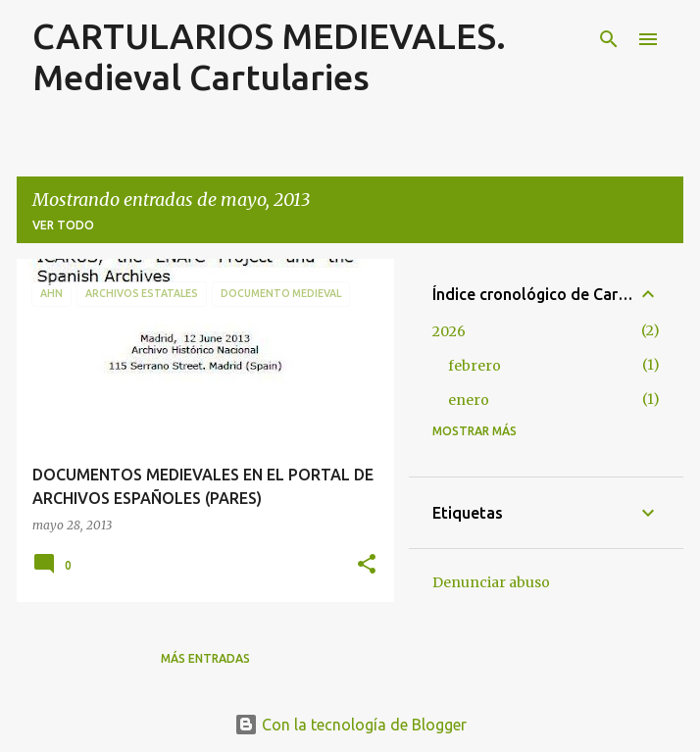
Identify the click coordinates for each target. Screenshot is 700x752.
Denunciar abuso (491, 582)
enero (469, 400)
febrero (475, 366)
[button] (367, 565)
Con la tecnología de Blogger (350, 725)
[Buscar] (609, 39)
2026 (449, 331)
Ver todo (63, 225)
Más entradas (205, 658)
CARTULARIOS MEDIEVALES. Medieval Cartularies (269, 56)
